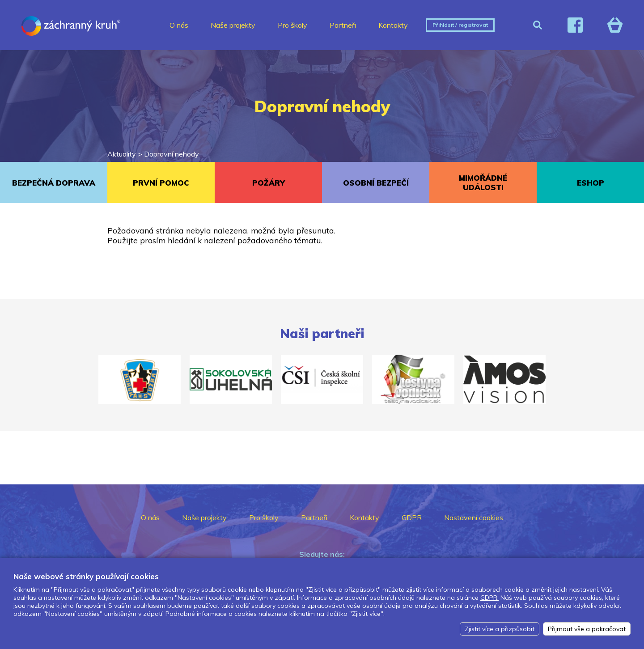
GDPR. (489, 598)
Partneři (343, 25)
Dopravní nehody (172, 154)
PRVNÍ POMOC (161, 183)
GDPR (412, 518)
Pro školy (292, 25)
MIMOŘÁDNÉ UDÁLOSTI (483, 182)
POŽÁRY (269, 183)
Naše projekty (233, 25)
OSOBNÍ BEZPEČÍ (376, 183)
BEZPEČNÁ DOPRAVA (54, 183)
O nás (179, 25)
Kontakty (393, 25)
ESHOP (591, 183)
